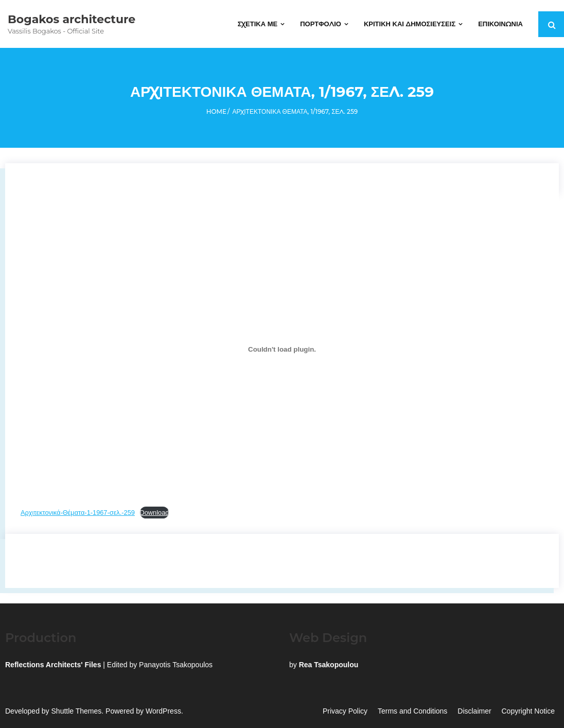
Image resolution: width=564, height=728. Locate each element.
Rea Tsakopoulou (329, 665)
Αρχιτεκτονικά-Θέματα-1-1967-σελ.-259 (78, 513)
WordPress (163, 711)
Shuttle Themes (77, 711)
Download (155, 513)
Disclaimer (474, 711)
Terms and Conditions (412, 711)
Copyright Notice (528, 711)
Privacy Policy (345, 711)
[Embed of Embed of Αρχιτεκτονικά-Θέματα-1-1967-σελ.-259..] (282, 349)
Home (216, 111)
